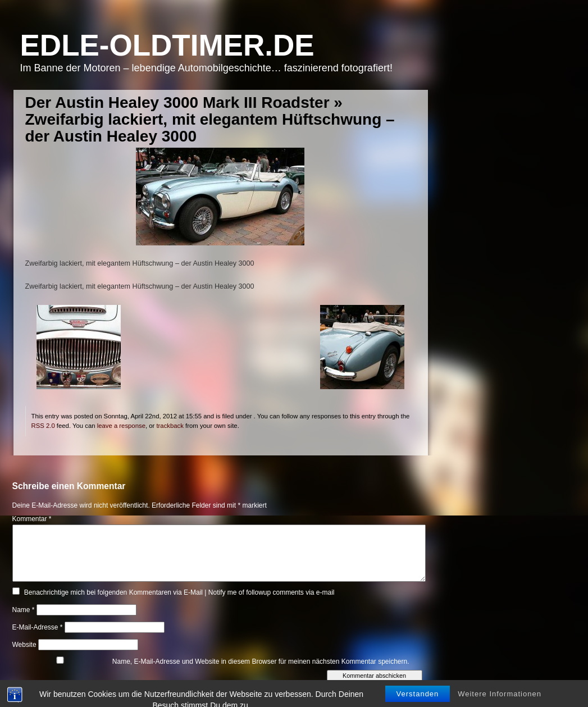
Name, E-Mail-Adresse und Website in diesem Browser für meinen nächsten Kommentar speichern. (261, 662)
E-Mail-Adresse (38, 627)
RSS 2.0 (43, 426)
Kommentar (32, 519)
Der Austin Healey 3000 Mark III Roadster (177, 102)
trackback (170, 426)
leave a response (121, 426)
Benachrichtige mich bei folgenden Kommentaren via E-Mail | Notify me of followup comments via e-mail (179, 592)
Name (24, 610)
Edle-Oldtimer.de (167, 45)
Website (24, 645)
